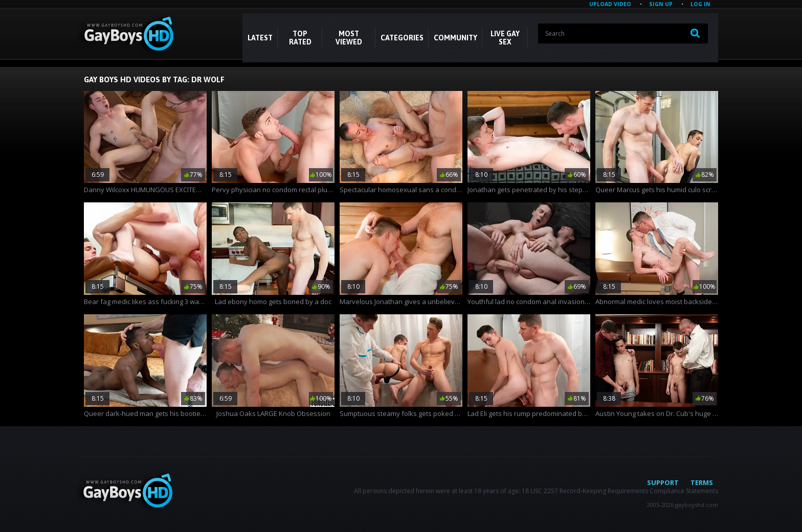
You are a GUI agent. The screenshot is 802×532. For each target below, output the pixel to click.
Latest (260, 38)
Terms (702, 482)
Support (663, 482)
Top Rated (300, 38)
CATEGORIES (402, 38)
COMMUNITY (455, 38)
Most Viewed (349, 38)
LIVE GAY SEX (505, 38)
